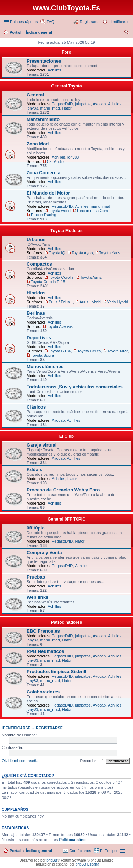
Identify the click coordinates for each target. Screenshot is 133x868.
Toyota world (60, 211)
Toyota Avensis (60, 326)
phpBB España (87, 864)
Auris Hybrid (90, 302)
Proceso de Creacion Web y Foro (63, 490)
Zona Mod (38, 144)
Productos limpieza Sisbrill (57, 672)
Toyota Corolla (61, 277)
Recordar (92, 761)
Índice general (39, 851)
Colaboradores (43, 692)
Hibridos (36, 293)
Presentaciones (44, 61)
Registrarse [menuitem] (89, 22)
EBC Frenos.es (43, 631)
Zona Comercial (44, 173)
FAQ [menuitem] (50, 22)
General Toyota (66, 86)
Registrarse (49, 728)
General (35, 95)
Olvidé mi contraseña (20, 761)
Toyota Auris (91, 277)
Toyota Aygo (82, 253)
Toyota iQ (57, 253)
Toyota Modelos (66, 231)
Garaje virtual (41, 445)
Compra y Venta (44, 552)
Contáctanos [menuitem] (80, 851)
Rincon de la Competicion (95, 211)
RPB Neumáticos (45, 651)
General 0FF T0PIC (66, 519)
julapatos (83, 104)
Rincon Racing (44, 215)
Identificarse (16, 728)
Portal (15, 32)
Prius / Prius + (61, 302)
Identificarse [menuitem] (119, 22)
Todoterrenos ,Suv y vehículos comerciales (75, 387)
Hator (67, 108)
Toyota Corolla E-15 (48, 282)
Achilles (54, 70)
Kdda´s (35, 470)
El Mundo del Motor (48, 193)
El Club (66, 436)
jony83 (32, 108)
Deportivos (39, 338)
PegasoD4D (62, 104)
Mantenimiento (43, 119)
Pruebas (36, 577)
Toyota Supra (42, 355)
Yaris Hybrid (118, 302)
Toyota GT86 (60, 351)
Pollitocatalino (72, 840)
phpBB (52, 860)
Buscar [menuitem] (127, 33)
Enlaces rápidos (24, 22)
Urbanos (36, 239)
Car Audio (55, 161)
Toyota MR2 (118, 351)
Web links (37, 597)
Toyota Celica (89, 351)
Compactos (39, 264)
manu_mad (50, 108)
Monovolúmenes (45, 366)
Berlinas (36, 313)
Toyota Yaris (110, 253)
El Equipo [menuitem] (108, 851)
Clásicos (36, 407)
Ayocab (99, 104)
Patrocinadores (66, 622)
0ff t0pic (36, 528)
